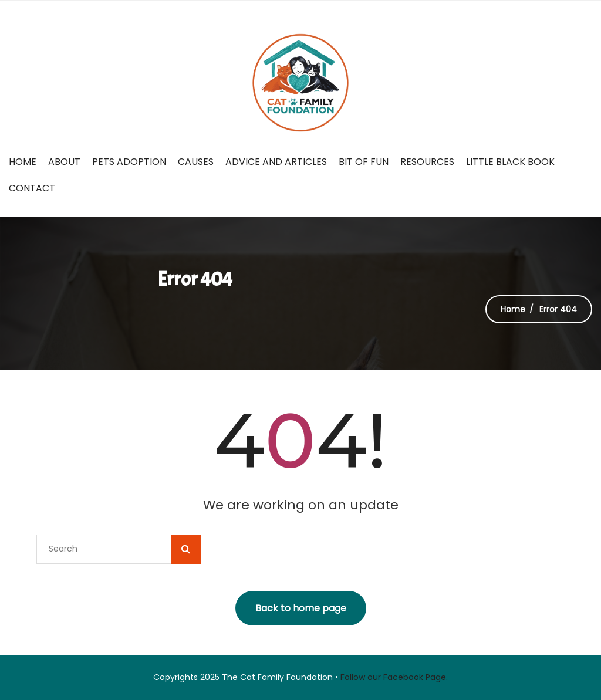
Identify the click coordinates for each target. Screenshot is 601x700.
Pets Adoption (129, 162)
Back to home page (301, 608)
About (64, 162)
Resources (427, 162)
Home (23, 162)
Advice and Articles (276, 162)
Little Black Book (510, 162)
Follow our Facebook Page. (394, 677)
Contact (32, 188)
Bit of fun (364, 162)
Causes (196, 162)
